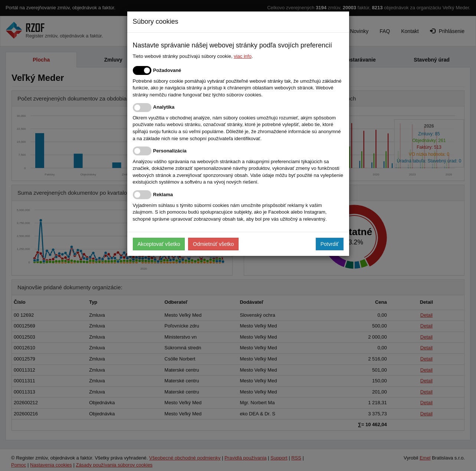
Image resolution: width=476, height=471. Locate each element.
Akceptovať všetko (159, 244)
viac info (243, 56)
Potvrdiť (330, 244)
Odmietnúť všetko (213, 244)
